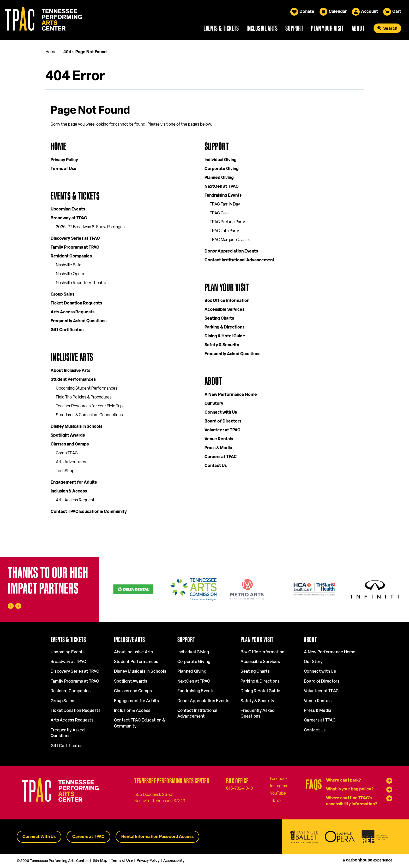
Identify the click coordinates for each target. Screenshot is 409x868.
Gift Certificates (67, 330)
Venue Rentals (219, 439)
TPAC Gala (219, 213)
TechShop (65, 471)
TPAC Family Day (225, 204)
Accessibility (174, 861)
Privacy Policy (64, 160)
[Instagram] (279, 786)
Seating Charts (219, 319)
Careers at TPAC (221, 457)
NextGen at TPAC (222, 187)
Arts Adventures (71, 462)
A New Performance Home (231, 395)
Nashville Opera (70, 274)
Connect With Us (39, 837)
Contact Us (216, 466)
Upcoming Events (68, 209)
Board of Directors (223, 421)
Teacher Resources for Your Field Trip (89, 406)
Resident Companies (71, 256)
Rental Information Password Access (157, 837)
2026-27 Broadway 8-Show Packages (90, 227)
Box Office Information (227, 301)
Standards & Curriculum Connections (89, 415)
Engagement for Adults (74, 483)
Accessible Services (224, 310)
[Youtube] (278, 793)
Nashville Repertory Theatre (81, 283)
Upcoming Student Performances (87, 389)
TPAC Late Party (224, 231)
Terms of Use (64, 169)
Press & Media (218, 448)
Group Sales (62, 295)
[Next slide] (18, 606)
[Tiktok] (276, 801)
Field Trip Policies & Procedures (84, 397)
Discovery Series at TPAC (75, 239)
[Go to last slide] (11, 606)
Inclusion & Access (69, 491)
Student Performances (73, 380)
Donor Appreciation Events (231, 251)
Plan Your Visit (327, 28)
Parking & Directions (224, 327)
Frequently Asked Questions (79, 321)
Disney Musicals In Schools (76, 427)
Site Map (100, 861)
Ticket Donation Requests (76, 303)
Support (294, 28)
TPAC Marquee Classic (230, 240)
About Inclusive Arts (70, 371)
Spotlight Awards (68, 436)
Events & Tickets (221, 28)
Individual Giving (221, 160)
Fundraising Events (223, 196)
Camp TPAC (67, 453)
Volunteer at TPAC (222, 430)
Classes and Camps (70, 444)
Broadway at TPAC (69, 218)
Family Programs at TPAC (75, 248)
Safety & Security (222, 345)
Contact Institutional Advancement (239, 260)
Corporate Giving (222, 169)
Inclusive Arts (262, 28)
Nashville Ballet (69, 265)
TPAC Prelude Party (227, 222)
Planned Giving (219, 178)
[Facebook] (279, 779)
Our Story (214, 404)
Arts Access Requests (73, 312)
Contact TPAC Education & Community (89, 512)
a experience (368, 860)
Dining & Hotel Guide (225, 336)
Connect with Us (221, 413)
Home (51, 52)
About (358, 28)
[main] (204, 298)
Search (390, 29)
